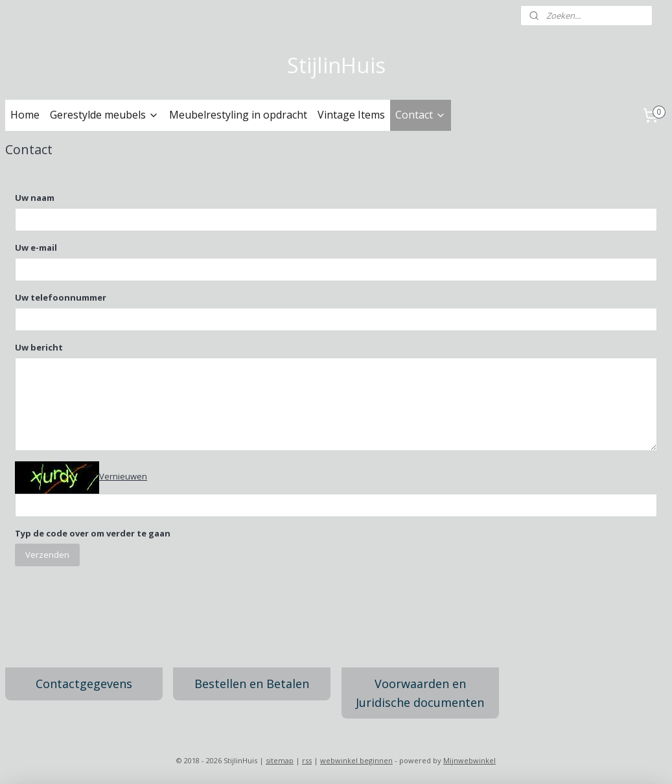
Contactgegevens (84, 684)
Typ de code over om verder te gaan (93, 533)
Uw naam (35, 198)
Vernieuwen (123, 476)
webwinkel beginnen (356, 760)
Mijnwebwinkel (469, 760)
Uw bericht (39, 347)
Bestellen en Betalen (252, 684)
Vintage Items (351, 115)
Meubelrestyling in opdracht (238, 115)
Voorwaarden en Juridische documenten (420, 693)
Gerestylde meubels (104, 115)
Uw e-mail (36, 248)
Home (25, 115)
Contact (421, 115)
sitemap (280, 760)
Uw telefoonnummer (61, 297)
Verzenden (47, 554)
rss (307, 760)
